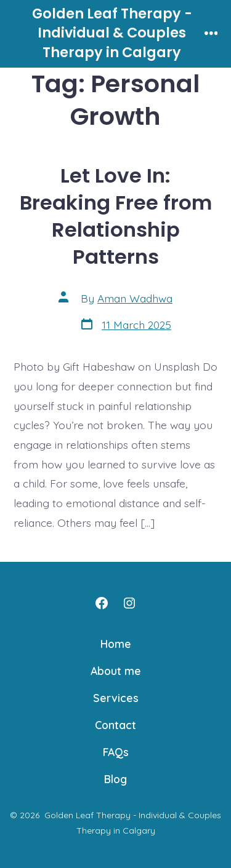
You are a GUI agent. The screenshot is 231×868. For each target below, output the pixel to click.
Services (116, 698)
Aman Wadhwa (135, 298)
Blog (115, 779)
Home (116, 644)
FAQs (116, 752)
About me (116, 671)
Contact (115, 725)
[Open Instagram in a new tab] (129, 603)
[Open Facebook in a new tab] (102, 603)
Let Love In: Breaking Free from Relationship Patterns (116, 216)
